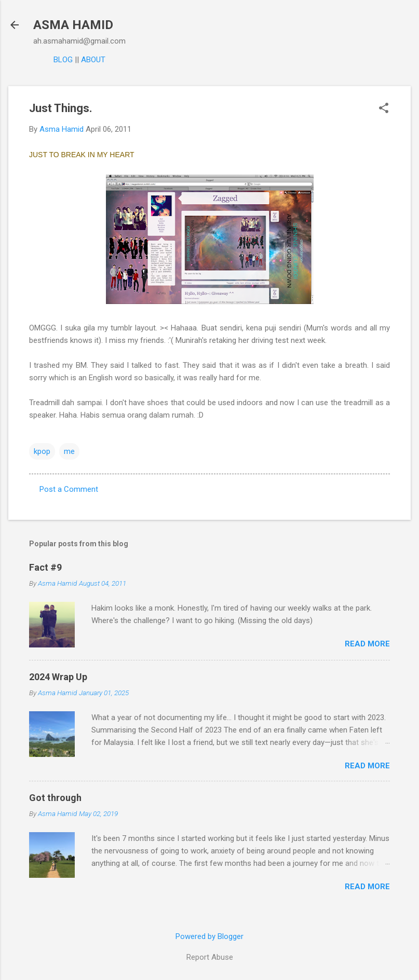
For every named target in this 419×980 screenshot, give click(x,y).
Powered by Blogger (209, 936)
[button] (384, 109)
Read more (367, 644)
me (69, 451)
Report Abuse (210, 957)
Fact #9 (45, 567)
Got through (55, 798)
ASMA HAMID (73, 25)
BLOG (63, 60)
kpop (42, 451)
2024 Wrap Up (58, 677)
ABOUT (93, 60)
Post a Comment (69, 489)
